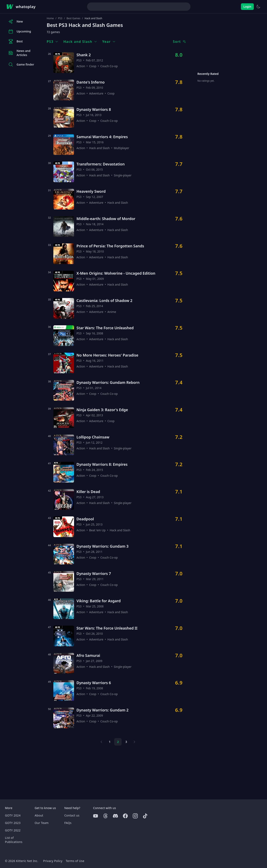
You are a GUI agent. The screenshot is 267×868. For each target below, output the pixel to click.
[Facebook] (125, 816)
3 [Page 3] (126, 742)
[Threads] (105, 816)
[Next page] (134, 742)
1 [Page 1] (110, 742)
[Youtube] (96, 816)
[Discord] (115, 816)
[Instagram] (135, 816)
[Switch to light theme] (258, 7)
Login (247, 7)
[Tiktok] (145, 816)
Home (50, 18)
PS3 (60, 18)
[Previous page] (101, 742)
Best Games (74, 18)
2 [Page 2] (118, 742)
